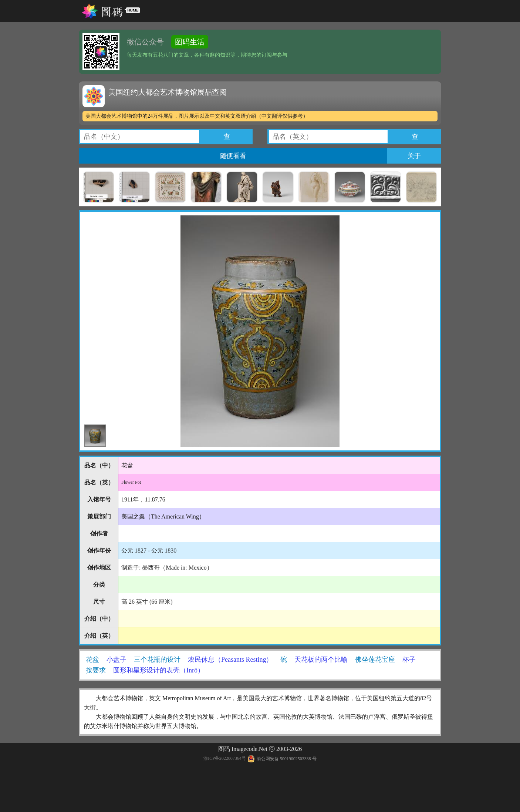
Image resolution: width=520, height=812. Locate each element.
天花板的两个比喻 (321, 660)
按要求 (96, 670)
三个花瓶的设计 (157, 660)
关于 (414, 156)
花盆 (92, 660)
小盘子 (117, 660)
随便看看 (233, 156)
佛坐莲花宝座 (375, 660)
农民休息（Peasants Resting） (230, 660)
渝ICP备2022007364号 (225, 759)
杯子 (409, 660)
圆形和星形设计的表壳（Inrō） (159, 670)
